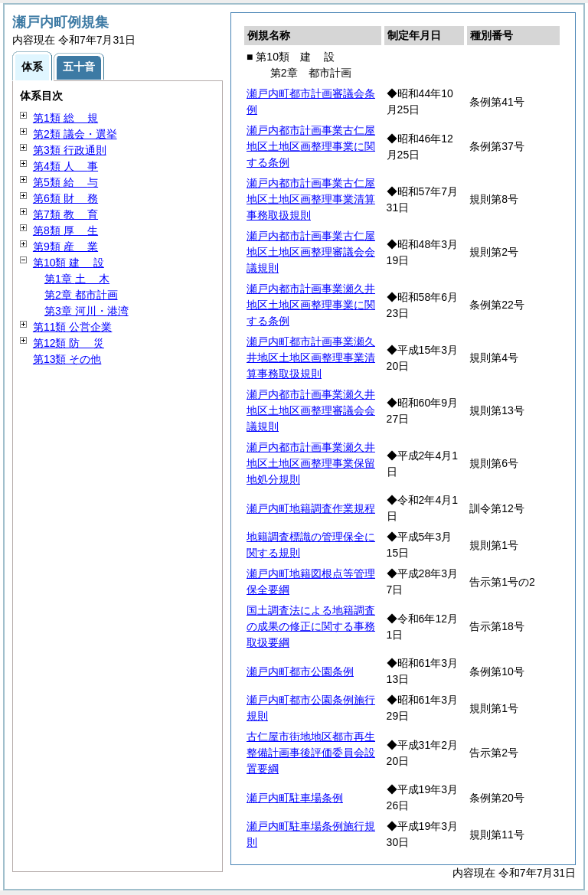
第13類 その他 (67, 359)
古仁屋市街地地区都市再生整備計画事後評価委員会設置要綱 (311, 753)
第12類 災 (69, 343)
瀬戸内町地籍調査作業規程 (311, 508)
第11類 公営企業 (72, 327)
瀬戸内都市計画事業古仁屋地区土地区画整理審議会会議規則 (311, 252)
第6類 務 (65, 198)
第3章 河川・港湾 (87, 311)
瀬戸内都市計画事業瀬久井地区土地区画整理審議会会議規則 (311, 410)
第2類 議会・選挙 (75, 134)
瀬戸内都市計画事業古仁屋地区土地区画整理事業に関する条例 (311, 146)
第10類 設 (69, 263)
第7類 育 (65, 214)
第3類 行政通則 (70, 150)
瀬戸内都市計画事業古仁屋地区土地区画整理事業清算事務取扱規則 (311, 199)
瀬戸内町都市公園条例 (300, 671)
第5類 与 (65, 182)
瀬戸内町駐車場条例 (295, 798)
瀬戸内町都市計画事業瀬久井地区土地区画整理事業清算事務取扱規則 (311, 358)
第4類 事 (65, 166)
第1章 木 (77, 279)
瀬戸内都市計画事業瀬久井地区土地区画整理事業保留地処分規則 (311, 463)
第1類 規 (65, 118)
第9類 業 (65, 247)
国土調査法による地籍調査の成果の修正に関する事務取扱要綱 (311, 626)
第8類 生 (65, 230)
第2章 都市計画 (81, 295)
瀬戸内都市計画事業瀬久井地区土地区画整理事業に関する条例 (311, 305)
